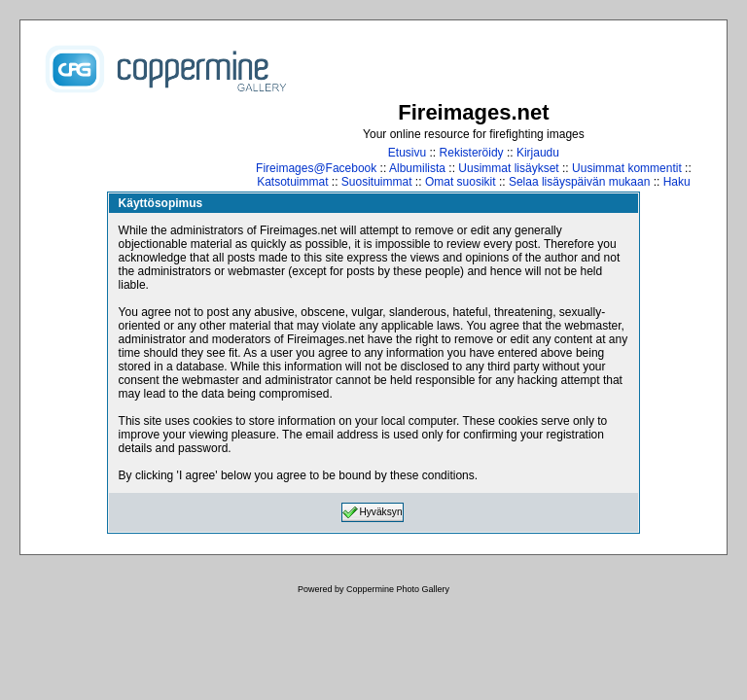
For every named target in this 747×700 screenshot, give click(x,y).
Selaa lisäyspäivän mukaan (579, 182)
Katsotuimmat (292, 182)
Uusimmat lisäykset (508, 168)
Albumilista (417, 168)
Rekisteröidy (472, 153)
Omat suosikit (461, 182)
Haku (677, 182)
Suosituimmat (377, 182)
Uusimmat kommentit (627, 168)
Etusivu (407, 153)
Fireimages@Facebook (316, 168)
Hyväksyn (372, 512)
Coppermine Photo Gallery (398, 589)
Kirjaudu (538, 153)
